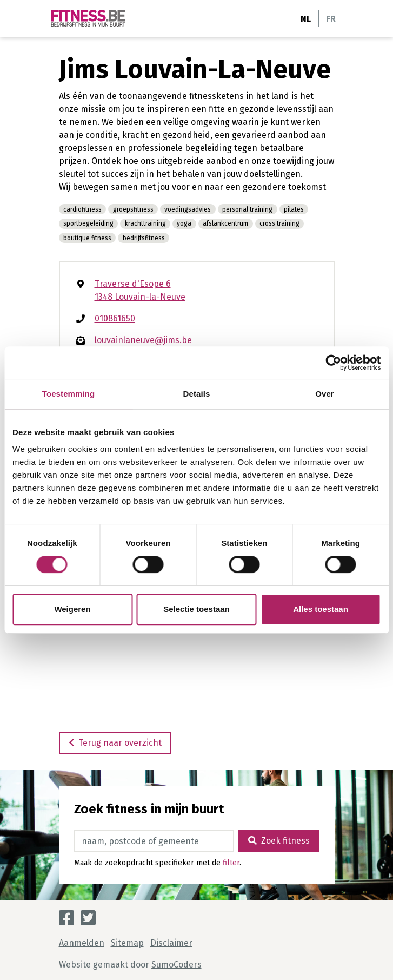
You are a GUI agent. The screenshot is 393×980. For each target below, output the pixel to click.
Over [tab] (325, 394)
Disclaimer (171, 943)
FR (331, 19)
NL (306, 19)
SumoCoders (176, 965)
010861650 (115, 318)
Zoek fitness (279, 841)
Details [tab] (197, 394)
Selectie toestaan (196, 609)
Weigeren (72, 609)
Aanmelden (82, 943)
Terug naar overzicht (115, 743)
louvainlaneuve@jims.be (143, 340)
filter (231, 863)
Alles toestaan (321, 609)
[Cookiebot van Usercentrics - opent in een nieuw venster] (333, 363)
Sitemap (127, 943)
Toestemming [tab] (69, 394)
